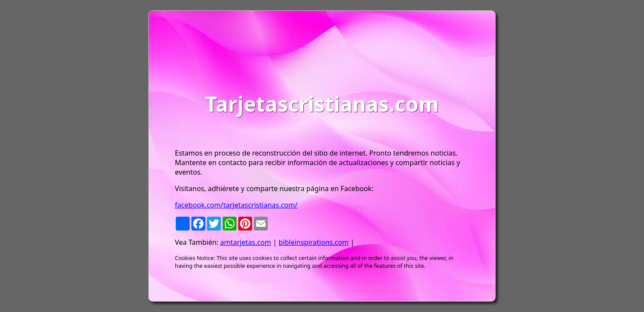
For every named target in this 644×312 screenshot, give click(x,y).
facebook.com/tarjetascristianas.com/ (236, 205)
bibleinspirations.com (314, 242)
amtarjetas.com (245, 242)
